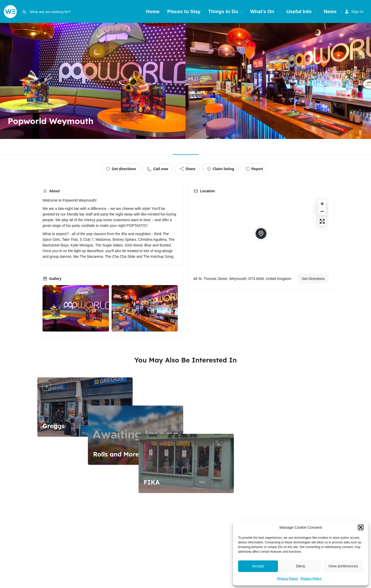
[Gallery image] (76, 308)
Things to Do (223, 11)
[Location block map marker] (261, 234)
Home (153, 11)
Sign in (357, 12)
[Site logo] (11, 11)
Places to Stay (184, 11)
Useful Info (299, 11)
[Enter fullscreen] (322, 221)
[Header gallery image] (93, 81)
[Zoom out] (322, 211)
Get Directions (313, 279)
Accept (258, 566)
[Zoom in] (322, 204)
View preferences (343, 566)
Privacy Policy (288, 579)
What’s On (262, 11)
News (330, 11)
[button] (361, 527)
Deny (301, 566)
